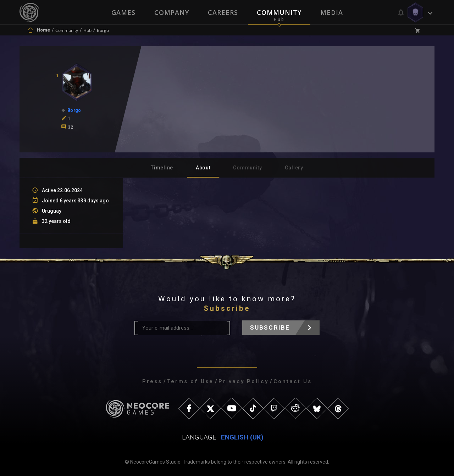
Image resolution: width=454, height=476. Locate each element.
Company (171, 12)
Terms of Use (190, 381)
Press (152, 381)
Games (123, 12)
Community (279, 12)
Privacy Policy (243, 381)
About (203, 168)
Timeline (162, 168)
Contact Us (293, 381)
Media (332, 12)
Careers (223, 12)
